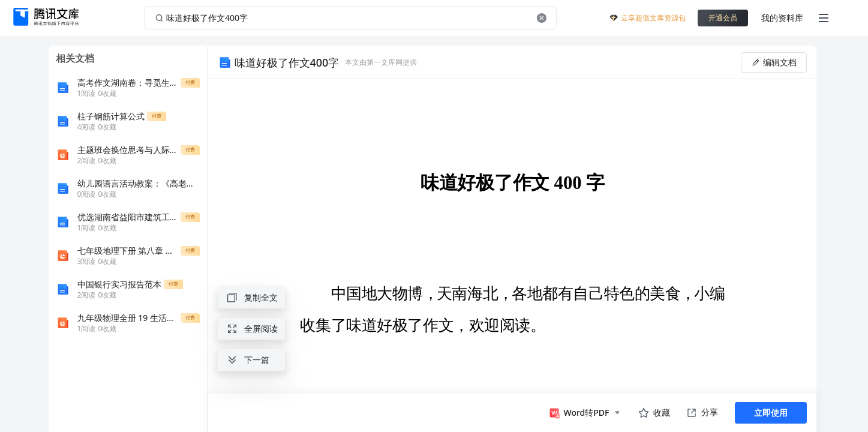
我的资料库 (782, 18)
